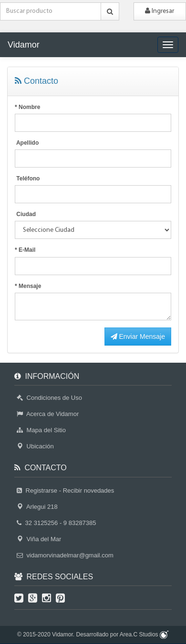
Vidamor (24, 45)
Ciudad (25, 214)
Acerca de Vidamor (48, 414)
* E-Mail (25, 250)
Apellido (27, 143)
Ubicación (35, 446)
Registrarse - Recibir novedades (65, 490)
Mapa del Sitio (41, 430)
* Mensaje (28, 286)
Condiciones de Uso (49, 398)
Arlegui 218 (37, 507)
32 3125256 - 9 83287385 (57, 523)
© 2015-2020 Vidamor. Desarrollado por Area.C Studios (93, 634)
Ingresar (160, 11)
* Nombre (27, 107)
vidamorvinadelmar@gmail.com (65, 555)
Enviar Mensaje (138, 337)
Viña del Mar (39, 539)
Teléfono (27, 178)
